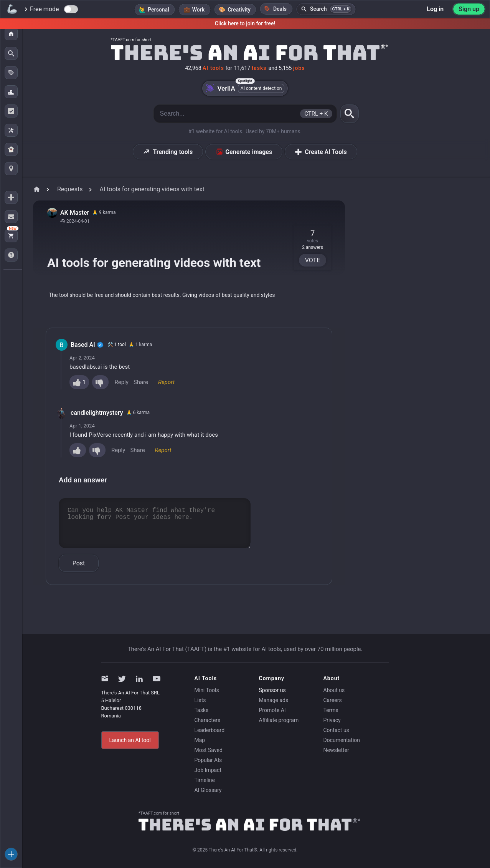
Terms (331, 710)
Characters (208, 720)
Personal (158, 10)
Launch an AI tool (130, 740)
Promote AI (272, 710)
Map (200, 740)
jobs (299, 68)
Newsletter (336, 750)
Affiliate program (279, 720)
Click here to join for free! (245, 23)
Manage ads (274, 700)
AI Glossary (208, 790)
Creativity (239, 10)
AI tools (213, 68)
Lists (200, 700)
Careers (333, 700)
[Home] (245, 52)
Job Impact (208, 770)
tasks (259, 68)
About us (334, 690)
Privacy (332, 720)
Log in (435, 9)
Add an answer (83, 480)
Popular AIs (208, 760)
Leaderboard (210, 730)
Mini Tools (207, 690)
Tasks (202, 710)
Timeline (205, 780)
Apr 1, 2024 (82, 426)
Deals (276, 9)
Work (198, 10)
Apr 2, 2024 (82, 358)
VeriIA (245, 88)
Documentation (342, 740)
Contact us (336, 730)
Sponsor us (272, 690)
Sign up (469, 9)
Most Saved (209, 750)
